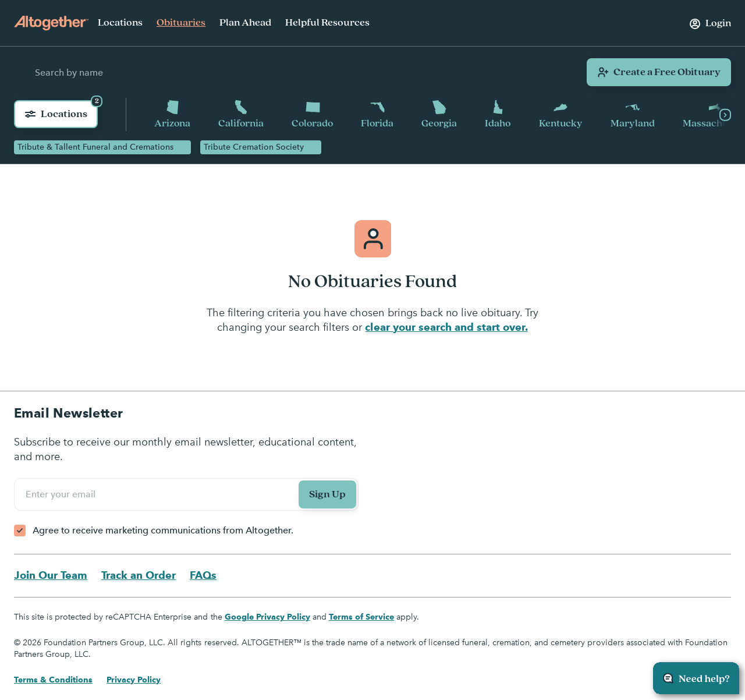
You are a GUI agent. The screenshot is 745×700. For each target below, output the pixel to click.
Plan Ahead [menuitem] (245, 23)
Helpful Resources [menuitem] (327, 23)
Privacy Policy (134, 680)
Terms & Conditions (53, 680)
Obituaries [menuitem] (181, 23)
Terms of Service (361, 617)
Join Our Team (51, 576)
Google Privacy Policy (267, 617)
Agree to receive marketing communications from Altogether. (163, 531)
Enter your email (62, 494)
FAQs (203, 576)
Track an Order (139, 576)
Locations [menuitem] (120, 23)
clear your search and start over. (446, 328)
